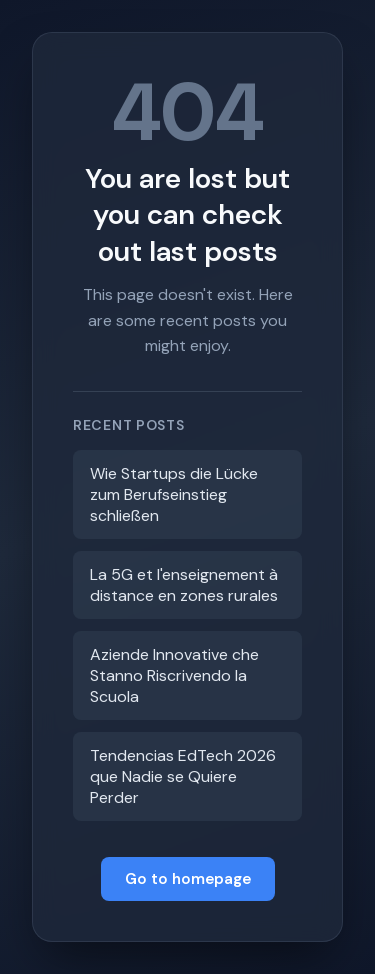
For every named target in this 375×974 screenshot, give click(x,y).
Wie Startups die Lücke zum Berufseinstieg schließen (174, 494)
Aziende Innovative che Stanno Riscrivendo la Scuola (174, 675)
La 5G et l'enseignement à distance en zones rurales (184, 585)
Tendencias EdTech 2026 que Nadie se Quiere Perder (183, 776)
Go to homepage (188, 879)
